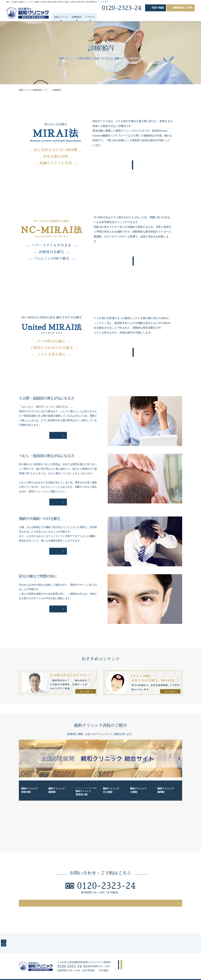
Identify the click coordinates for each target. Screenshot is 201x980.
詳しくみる (133, 164)
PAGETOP (8, 936)
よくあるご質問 (140, 17)
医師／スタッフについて (36, 936)
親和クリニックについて (85, 932)
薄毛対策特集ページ (144, 936)
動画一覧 (174, 17)
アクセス (129, 955)
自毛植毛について (116, 17)
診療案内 (145, 932)
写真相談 (158, 8)
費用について (61, 936)
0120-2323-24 (106, 877)
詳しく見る (58, 428)
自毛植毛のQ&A (169, 936)
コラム (188, 17)
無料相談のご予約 (183, 8)
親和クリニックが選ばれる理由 (119, 932)
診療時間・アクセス (106, 936)
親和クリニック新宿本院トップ (34, 90)
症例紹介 (95, 17)
